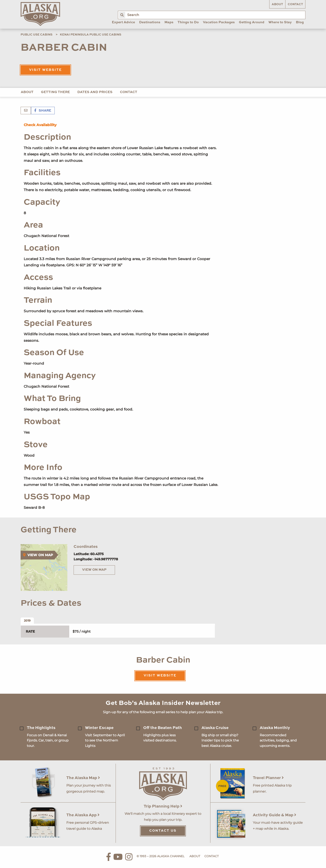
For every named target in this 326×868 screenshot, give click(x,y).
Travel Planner (268, 778)
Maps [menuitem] (169, 22)
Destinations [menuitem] (150, 22)
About (277, 4)
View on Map (94, 570)
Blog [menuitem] (300, 22)
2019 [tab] (27, 621)
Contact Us (163, 831)
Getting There (55, 92)
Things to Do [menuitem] (188, 22)
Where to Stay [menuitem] (280, 22)
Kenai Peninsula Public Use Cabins (91, 35)
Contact (295, 4)
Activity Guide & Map (275, 815)
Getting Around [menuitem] (252, 22)
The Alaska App (83, 815)
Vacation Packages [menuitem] (219, 22)
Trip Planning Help (163, 806)
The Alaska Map (83, 778)
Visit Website (45, 70)
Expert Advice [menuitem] (123, 22)
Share (43, 111)
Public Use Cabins (36, 35)
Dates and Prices (95, 92)
